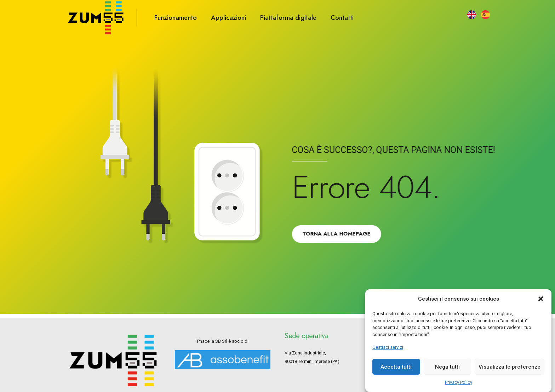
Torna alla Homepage (339, 234)
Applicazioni (228, 18)
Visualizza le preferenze (510, 371)
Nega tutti (447, 371)
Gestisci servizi (388, 352)
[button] (541, 304)
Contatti (342, 18)
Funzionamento (176, 18)
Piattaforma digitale (288, 18)
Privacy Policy (459, 387)
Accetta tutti (396, 371)
